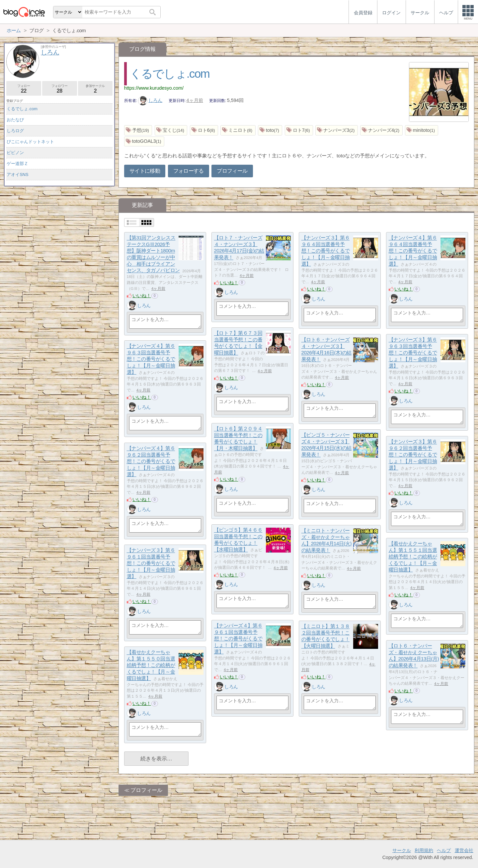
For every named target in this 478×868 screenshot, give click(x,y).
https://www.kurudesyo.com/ (154, 88)
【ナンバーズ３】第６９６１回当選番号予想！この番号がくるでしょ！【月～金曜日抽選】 (151, 564)
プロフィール (232, 171)
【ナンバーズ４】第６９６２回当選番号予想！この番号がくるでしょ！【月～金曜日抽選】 (151, 462)
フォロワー (60, 89)
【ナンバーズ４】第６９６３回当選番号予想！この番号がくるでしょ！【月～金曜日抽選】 (151, 359)
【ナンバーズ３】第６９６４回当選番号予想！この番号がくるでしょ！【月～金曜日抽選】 (326, 251)
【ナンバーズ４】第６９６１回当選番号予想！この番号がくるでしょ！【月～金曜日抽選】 (238, 639)
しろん (150, 100)
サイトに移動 (145, 171)
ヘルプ (444, 850)
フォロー (24, 89)
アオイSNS (17, 174)
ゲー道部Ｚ (17, 164)
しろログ (15, 131)
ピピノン (15, 153)
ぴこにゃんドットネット (30, 142)
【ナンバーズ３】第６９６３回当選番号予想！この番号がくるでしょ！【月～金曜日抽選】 (413, 353)
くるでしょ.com (170, 74)
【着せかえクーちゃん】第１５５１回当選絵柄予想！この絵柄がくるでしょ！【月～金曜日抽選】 (413, 557)
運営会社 (464, 850)
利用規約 (424, 850)
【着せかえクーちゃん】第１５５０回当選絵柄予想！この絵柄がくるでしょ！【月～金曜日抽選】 (151, 665)
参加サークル (95, 89)
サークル (402, 850)
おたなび (15, 120)
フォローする (189, 171)
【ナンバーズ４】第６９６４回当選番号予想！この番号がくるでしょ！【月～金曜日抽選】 (413, 251)
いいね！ (142, 296)
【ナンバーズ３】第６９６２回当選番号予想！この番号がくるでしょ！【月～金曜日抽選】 (413, 455)
